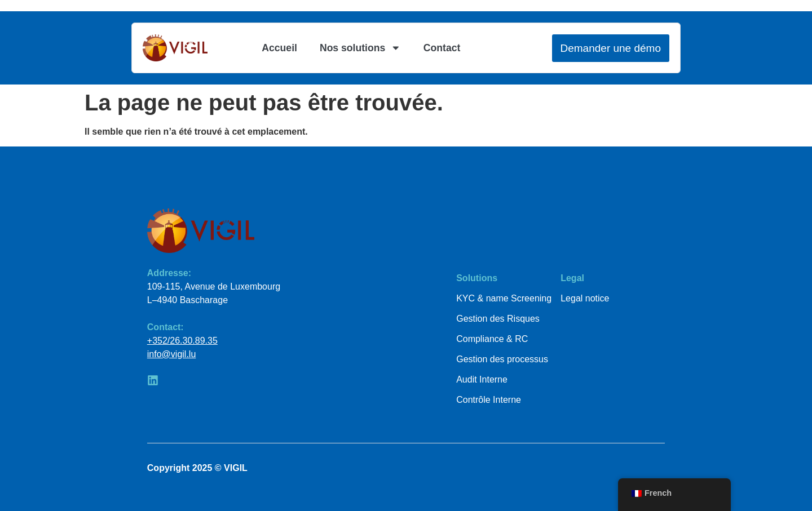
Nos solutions (360, 48)
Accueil (279, 48)
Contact (442, 48)
